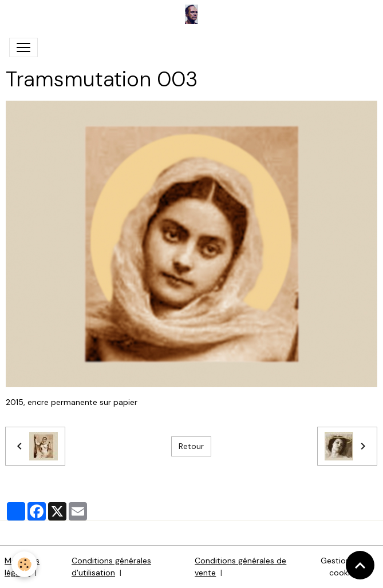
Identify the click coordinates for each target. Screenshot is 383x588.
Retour (191, 446)
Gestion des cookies (343, 567)
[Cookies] (24, 564)
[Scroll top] (360, 565)
